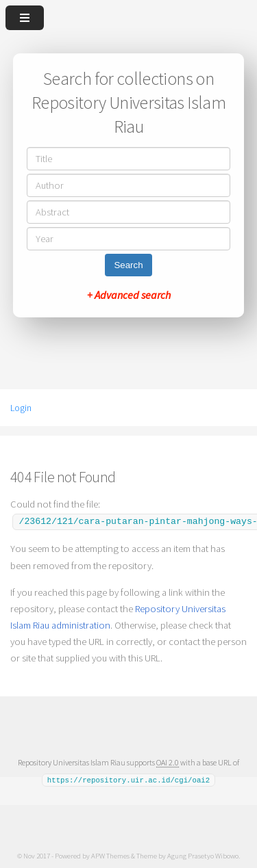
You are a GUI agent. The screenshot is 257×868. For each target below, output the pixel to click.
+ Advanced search (129, 295)
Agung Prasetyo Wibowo (203, 854)
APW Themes (110, 854)
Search (128, 265)
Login (21, 408)
